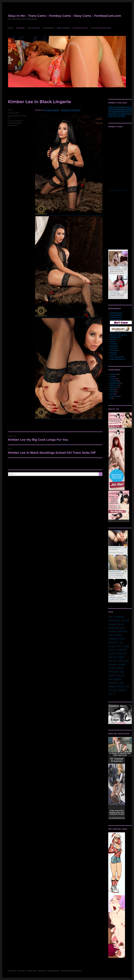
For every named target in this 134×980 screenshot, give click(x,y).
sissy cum (121, 675)
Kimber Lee (114, 385)
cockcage (112, 631)
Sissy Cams (114, 344)
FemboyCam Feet (80, 28)
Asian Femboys (63, 28)
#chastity (122, 114)
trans (128, 686)
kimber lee (19, 121)
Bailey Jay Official (116, 313)
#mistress (115, 114)
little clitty (112, 661)
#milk (130, 109)
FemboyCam (48, 28)
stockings (18, 123)
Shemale (23, 116)
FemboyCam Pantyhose (101, 28)
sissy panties (113, 683)
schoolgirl (122, 664)
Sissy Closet (114, 346)
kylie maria (113, 657)
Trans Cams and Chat (117, 357)
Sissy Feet (113, 355)
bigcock (120, 624)
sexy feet (112, 668)
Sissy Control (114, 350)
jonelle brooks (122, 650)
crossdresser (113, 639)
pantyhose (113, 664)
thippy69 (121, 686)
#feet (128, 112)
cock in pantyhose (115, 635)
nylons (120, 661)
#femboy (111, 107)
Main (18, 116)
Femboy (113, 379)
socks (121, 683)
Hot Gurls (113, 381)
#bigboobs (121, 109)
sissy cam (112, 675)
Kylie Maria (12, 116)
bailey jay (112, 624)
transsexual (12, 125)
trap (110, 694)
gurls (119, 646)
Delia (112, 376)
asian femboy (119, 617)
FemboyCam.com (116, 317)
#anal (128, 107)
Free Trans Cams (116, 320)
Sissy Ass (113, 342)
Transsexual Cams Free (118, 359)
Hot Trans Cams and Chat (118, 335)
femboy (122, 639)
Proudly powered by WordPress (71, 971)
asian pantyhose (115, 620)
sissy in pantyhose (115, 679)
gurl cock (112, 646)
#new (114, 116)
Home (11, 28)
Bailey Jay (113, 374)
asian (111, 617)
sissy (122, 672)
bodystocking (114, 628)
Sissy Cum (113, 353)
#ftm (110, 112)
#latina (124, 107)
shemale (11, 123)
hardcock (11, 121)
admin (10, 110)
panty (126, 661)
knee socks (122, 653)
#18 (126, 109)
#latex (123, 116)
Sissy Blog (20, 28)
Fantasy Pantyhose (116, 315)
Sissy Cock (113, 348)
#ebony (123, 112)
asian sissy (126, 620)
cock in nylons (122, 631)
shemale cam (114, 672)
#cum (110, 116)
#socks (114, 109)
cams (122, 628)
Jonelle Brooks (115, 383)
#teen (119, 116)
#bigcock (118, 107)
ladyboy (121, 657)
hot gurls (112, 650)
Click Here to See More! (71, 110)
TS (9, 118)
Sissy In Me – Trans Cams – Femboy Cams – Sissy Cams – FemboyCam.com (65, 16)
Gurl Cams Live (34, 28)
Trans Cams (114, 396)
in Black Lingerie (52, 110)
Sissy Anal (113, 339)
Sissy (112, 394)
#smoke (128, 114)
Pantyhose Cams (115, 337)
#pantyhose (116, 112)
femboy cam (113, 642)
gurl (121, 642)
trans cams (113, 690)
